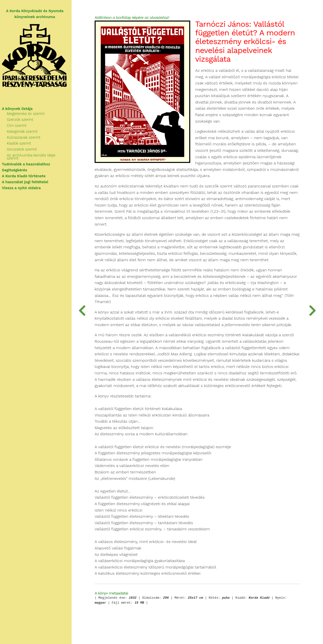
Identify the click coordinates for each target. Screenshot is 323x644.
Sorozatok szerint (24, 150)
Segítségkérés (17, 168)
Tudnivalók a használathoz (28, 162)
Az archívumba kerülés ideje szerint (40, 156)
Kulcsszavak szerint (26, 138)
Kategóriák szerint (24, 132)
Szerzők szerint (22, 120)
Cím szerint (19, 126)
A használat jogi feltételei (27, 180)
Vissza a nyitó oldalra (23, 186)
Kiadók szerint (21, 144)
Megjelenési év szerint (28, 114)
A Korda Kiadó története (26, 174)
